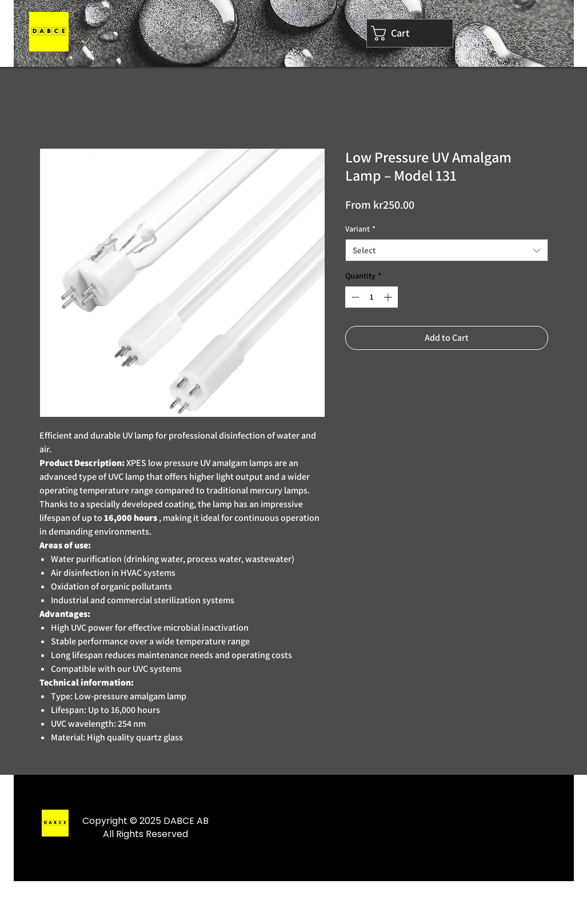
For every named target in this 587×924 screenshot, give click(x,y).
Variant (360, 229)
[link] (410, 33)
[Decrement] (354, 297)
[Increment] (389, 297)
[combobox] (447, 250)
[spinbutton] (372, 297)
